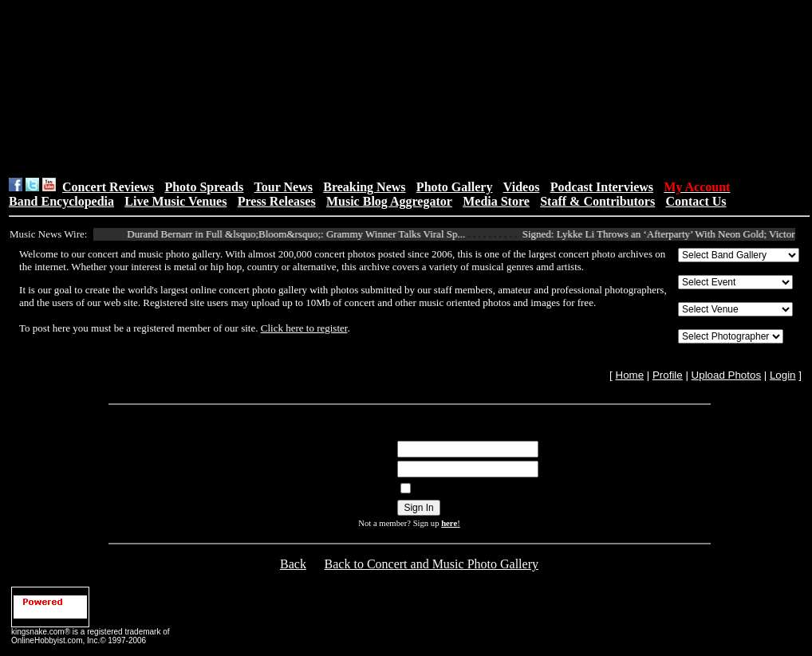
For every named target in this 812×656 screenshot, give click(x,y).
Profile (668, 375)
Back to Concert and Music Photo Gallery (432, 564)
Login (783, 375)
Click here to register (304, 328)
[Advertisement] (269, 88)
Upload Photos (726, 375)
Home (630, 375)
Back (293, 564)
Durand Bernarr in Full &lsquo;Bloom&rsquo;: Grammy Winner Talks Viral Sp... (303, 234)
